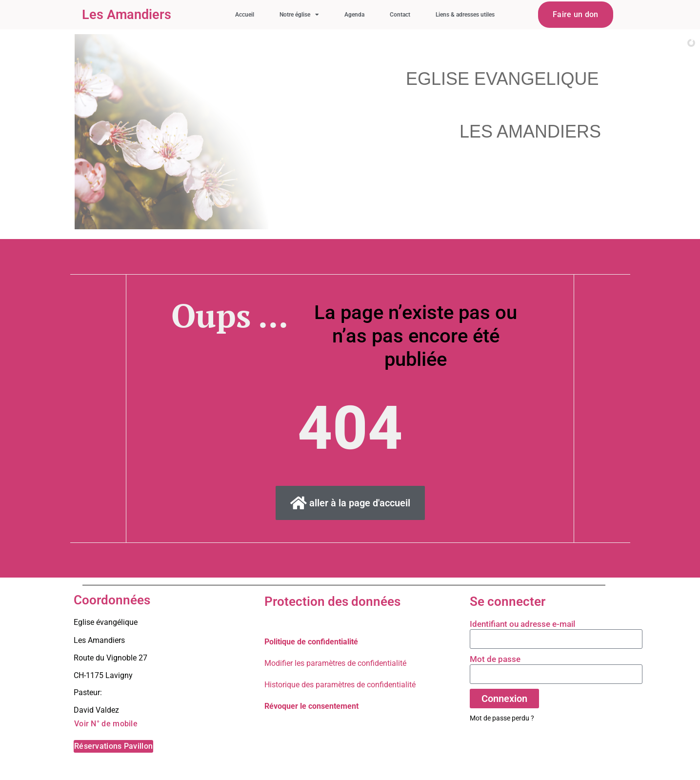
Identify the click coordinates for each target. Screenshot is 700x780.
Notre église (299, 15)
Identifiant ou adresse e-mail (522, 624)
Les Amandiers (127, 15)
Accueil (245, 15)
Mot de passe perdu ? (502, 718)
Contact (400, 15)
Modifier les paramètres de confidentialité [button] (335, 663)
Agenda (354, 15)
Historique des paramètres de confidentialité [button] (340, 685)
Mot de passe (495, 659)
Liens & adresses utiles (465, 15)
